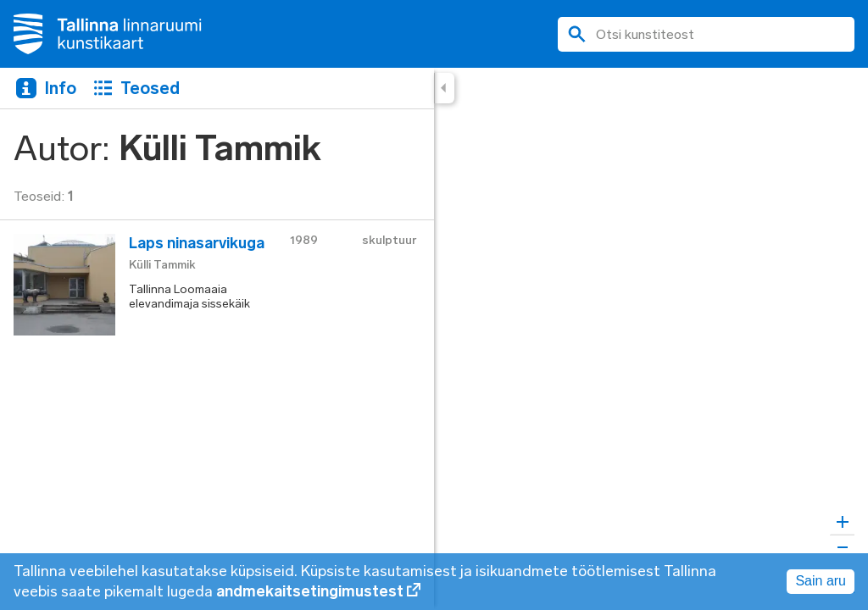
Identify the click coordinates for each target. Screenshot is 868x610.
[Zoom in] (842, 522)
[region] (434, 339)
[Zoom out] (842, 547)
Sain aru (821, 581)
